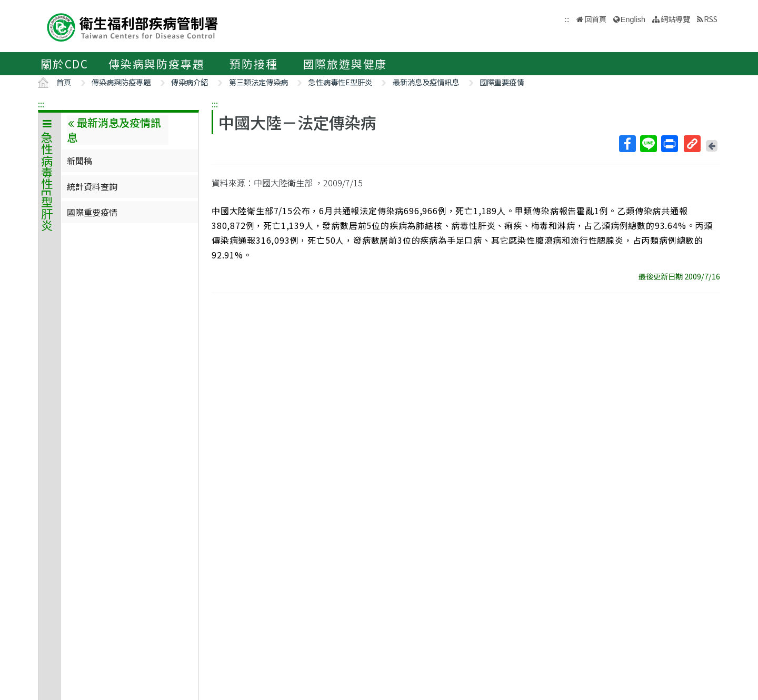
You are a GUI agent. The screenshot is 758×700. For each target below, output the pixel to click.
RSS (711, 19)
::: (41, 104)
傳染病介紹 (189, 82)
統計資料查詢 (92, 186)
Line (648, 144)
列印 (669, 144)
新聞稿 (79, 161)
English (633, 19)
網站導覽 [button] (675, 19)
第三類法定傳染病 (258, 82)
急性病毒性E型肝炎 (340, 82)
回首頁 (595, 19)
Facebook (627, 144)
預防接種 (253, 64)
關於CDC (64, 64)
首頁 (64, 82)
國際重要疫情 (502, 82)
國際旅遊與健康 (345, 64)
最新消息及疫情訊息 (426, 82)
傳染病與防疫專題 (156, 64)
